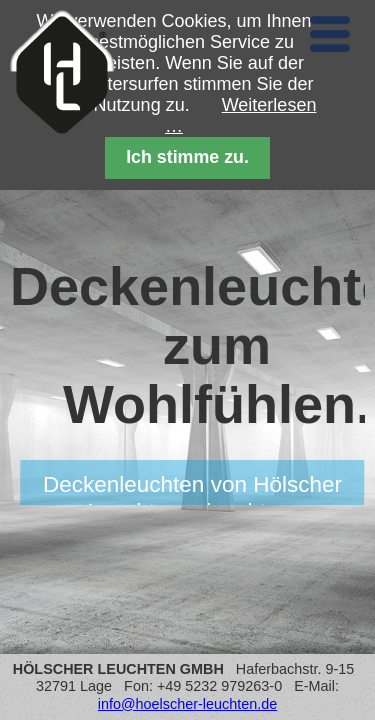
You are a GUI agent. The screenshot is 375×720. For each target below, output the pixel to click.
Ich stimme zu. (187, 157)
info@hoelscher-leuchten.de (187, 704)
